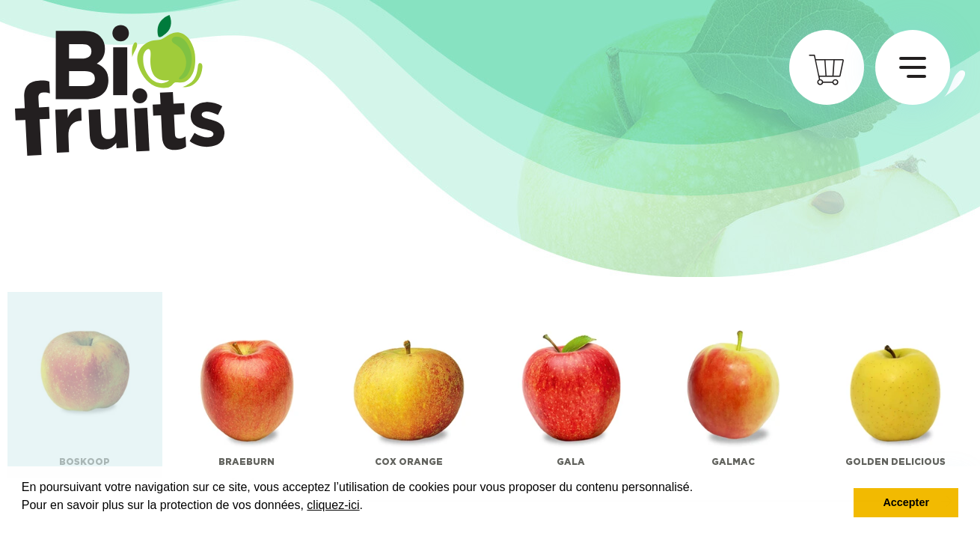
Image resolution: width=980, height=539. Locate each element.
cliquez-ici (333, 505)
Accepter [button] (906, 502)
